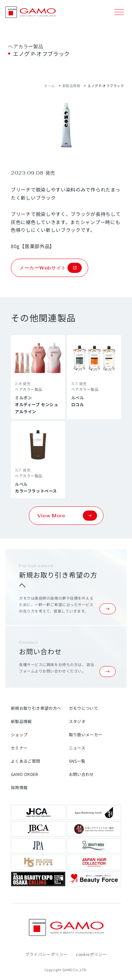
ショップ (19, 734)
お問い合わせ (81, 774)
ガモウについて (84, 708)
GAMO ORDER (25, 774)
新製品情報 (71, 86)
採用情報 (19, 787)
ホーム (50, 86)
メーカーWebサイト (51, 268)
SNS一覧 (77, 761)
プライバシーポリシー (46, 954)
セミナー (19, 748)
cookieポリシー (91, 954)
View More (67, 516)
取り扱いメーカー (86, 734)
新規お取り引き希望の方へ (36, 708)
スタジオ (77, 721)
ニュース (77, 748)
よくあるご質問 (26, 761)
